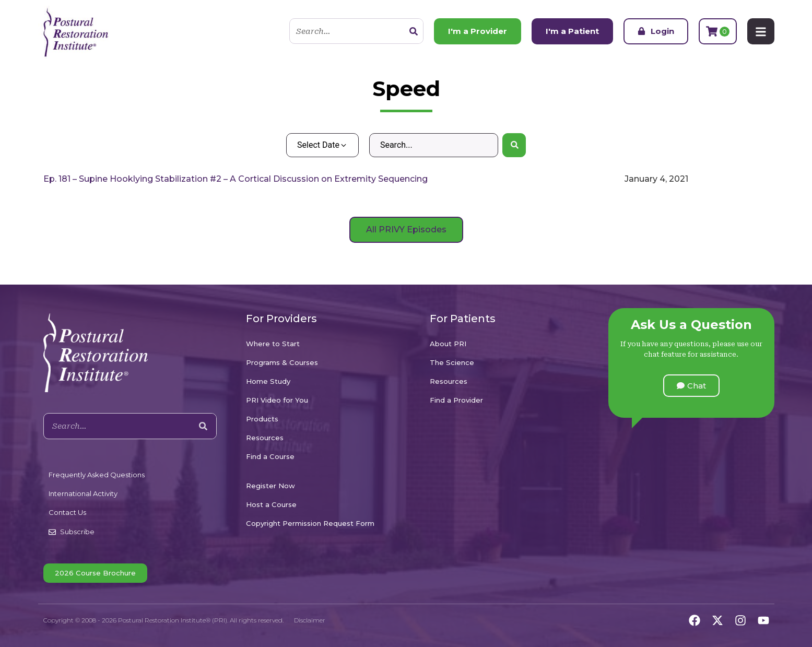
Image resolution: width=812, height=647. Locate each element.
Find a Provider (456, 400)
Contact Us (67, 512)
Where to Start (273, 344)
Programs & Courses (282, 362)
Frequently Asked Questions (97, 475)
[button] (691, 386)
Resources (265, 438)
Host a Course (271, 504)
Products (262, 419)
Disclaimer (310, 620)
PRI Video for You (277, 400)
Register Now (270, 486)
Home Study (268, 381)
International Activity (83, 493)
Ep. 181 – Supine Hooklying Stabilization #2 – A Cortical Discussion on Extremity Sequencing (236, 179)
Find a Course (270, 456)
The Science (452, 362)
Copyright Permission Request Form (310, 523)
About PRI (448, 344)
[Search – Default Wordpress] (434, 145)
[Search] (414, 31)
